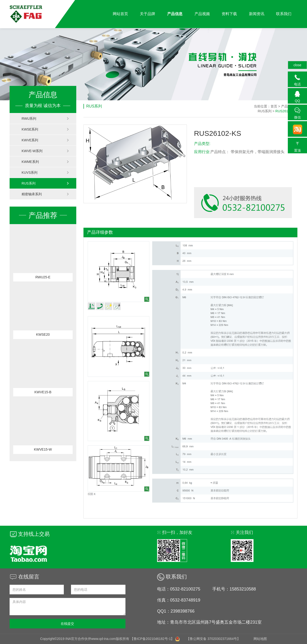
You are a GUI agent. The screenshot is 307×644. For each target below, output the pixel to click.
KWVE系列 (45, 140)
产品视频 (202, 14)
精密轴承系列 (45, 194)
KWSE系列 (45, 129)
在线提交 (67, 624)
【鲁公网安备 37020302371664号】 (213, 639)
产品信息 (174, 14)
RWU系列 (45, 119)
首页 (274, 106)
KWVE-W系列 (45, 151)
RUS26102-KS (286, 111)
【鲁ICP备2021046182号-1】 (152, 639)
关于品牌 (147, 14)
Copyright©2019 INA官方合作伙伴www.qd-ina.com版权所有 (85, 639)
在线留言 (24, 577)
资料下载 (229, 14)
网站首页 (120, 14)
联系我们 (284, 14)
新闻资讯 (256, 14)
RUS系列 (45, 183)
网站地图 (260, 639)
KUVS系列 (45, 173)
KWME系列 (45, 162)
